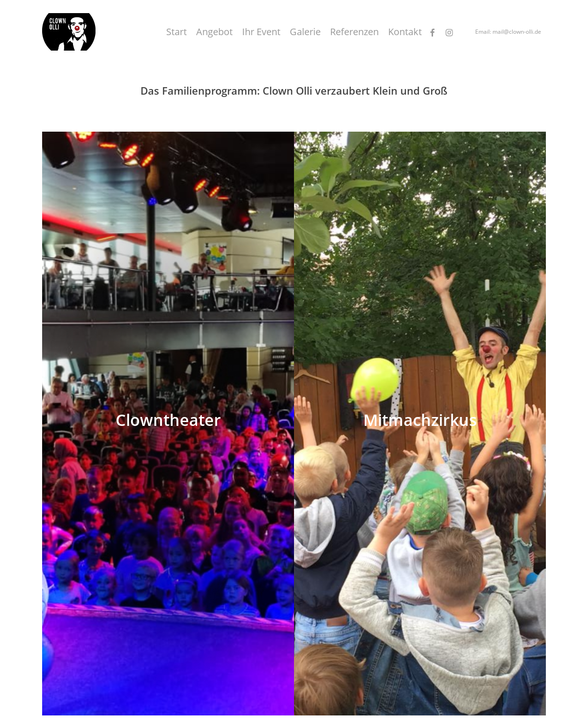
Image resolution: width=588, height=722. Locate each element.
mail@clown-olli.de (517, 32)
